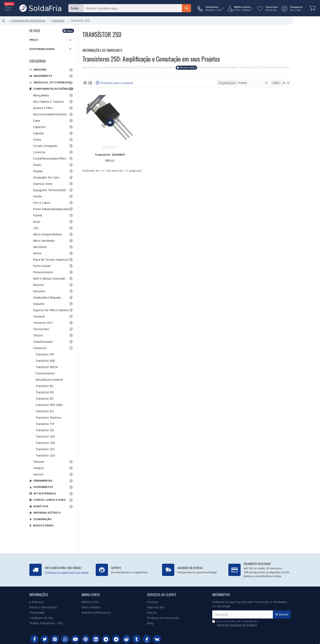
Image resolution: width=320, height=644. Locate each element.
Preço (34, 40)
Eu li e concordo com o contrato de (235, 623)
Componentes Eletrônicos (28, 20)
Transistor (58, 20)
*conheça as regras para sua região (67, 572)
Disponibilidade (42, 49)
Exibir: (276, 83)
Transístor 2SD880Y (110, 155)
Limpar (69, 31)
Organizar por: (227, 83)
